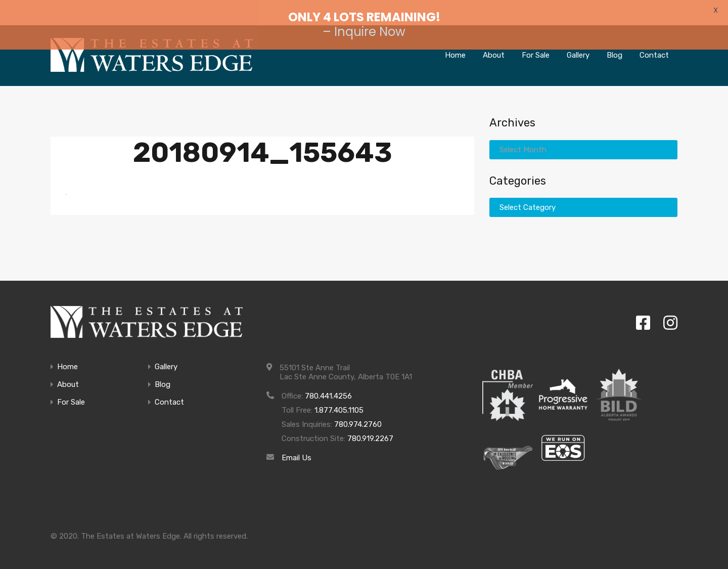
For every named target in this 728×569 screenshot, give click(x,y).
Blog (163, 376)
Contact (169, 394)
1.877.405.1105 (339, 402)
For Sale (71, 394)
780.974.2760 (358, 416)
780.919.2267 (370, 430)
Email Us (297, 449)
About (68, 376)
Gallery (166, 358)
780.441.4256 (328, 387)
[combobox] (583, 141)
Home (67, 358)
